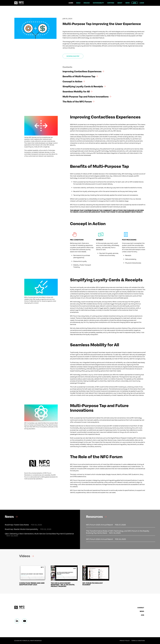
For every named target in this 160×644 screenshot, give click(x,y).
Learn (71, 3)
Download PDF (73, 56)
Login (142, 3)
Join (135, 3)
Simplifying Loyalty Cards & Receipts (84, 86)
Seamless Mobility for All (77, 91)
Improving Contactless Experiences (83, 71)
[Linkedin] (17, 621)
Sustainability (98, 3)
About (120, 3)
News (128, 3)
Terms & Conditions (138, 641)
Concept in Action (74, 81)
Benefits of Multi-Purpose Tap (80, 76)
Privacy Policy (125, 641)
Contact (141, 608)
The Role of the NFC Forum (78, 101)
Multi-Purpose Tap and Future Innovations (87, 97)
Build (78, 3)
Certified (111, 3)
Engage (87, 3)
